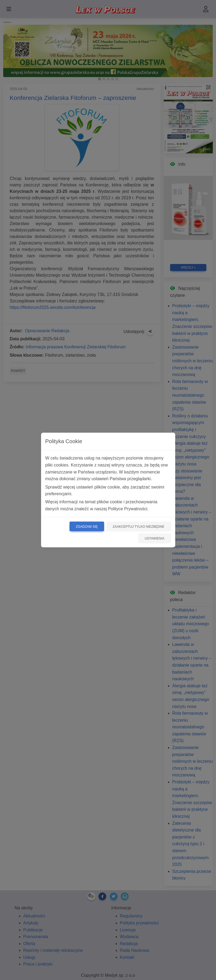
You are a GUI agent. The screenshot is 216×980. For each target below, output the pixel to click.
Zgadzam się (87, 527)
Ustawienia (154, 538)
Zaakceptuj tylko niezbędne (139, 527)
